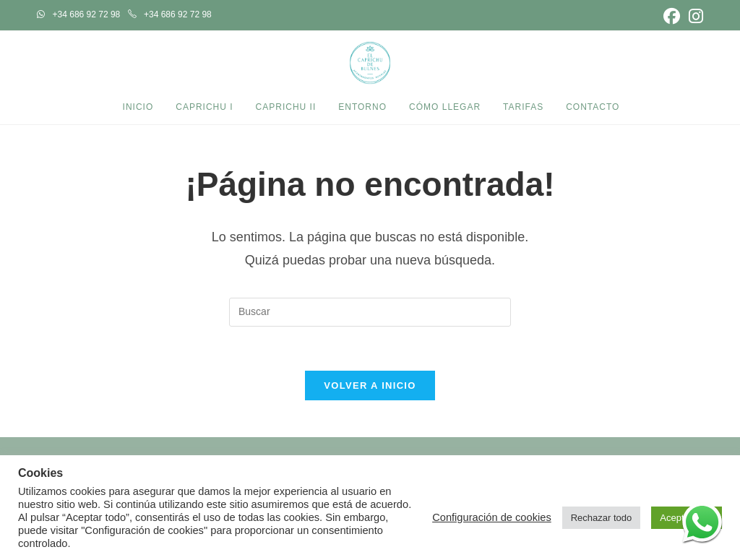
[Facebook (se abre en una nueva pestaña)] (672, 16)
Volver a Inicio (370, 385)
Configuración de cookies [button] (492, 517)
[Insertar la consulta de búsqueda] (370, 312)
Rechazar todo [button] (602, 518)
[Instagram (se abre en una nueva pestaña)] (694, 16)
